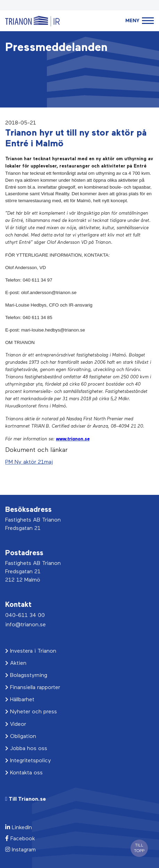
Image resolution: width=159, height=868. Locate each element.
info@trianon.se (26, 625)
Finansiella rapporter (33, 688)
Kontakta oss (24, 773)
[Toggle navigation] (140, 21)
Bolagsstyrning (26, 676)
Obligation (21, 737)
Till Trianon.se (26, 799)
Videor (16, 724)
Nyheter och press (31, 712)
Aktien (16, 663)
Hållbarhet (20, 700)
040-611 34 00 (25, 616)
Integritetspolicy (28, 761)
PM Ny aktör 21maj (29, 462)
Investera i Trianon (31, 651)
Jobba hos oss (26, 749)
